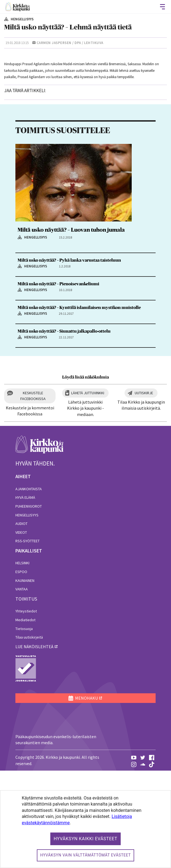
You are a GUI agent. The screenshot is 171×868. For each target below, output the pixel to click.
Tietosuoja (24, 726)
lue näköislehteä (34, 744)
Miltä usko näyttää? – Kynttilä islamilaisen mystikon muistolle (79, 405)
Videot (21, 630)
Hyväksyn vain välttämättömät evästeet (85, 855)
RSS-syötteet (27, 639)
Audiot (21, 621)
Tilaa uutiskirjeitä (29, 735)
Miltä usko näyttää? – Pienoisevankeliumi (58, 382)
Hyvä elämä (25, 595)
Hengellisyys (27, 612)
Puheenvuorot (29, 604)
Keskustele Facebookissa (33, 493)
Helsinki (22, 661)
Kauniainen (25, 678)
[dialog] (85, 829)
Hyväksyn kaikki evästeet (85, 839)
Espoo (21, 669)
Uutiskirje (144, 490)
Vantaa (22, 687)
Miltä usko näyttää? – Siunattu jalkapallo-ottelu (64, 429)
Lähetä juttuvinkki (88, 490)
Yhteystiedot (26, 709)
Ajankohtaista (29, 586)
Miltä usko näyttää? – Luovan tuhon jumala (71, 327)
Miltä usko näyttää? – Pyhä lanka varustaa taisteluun (69, 358)
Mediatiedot (25, 717)
